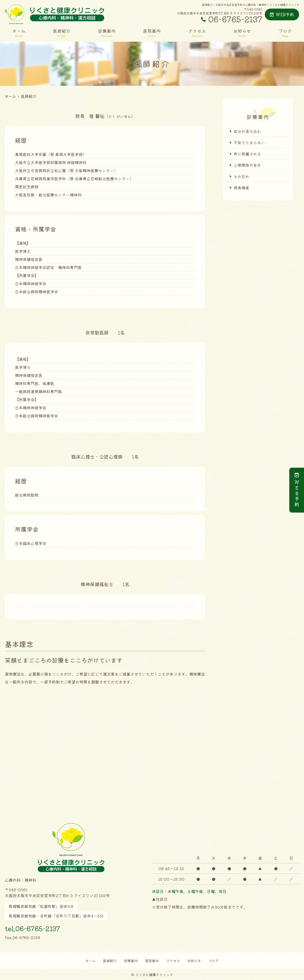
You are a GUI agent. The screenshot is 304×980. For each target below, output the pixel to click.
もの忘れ (241, 177)
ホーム (19, 33)
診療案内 (107, 33)
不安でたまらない (249, 143)
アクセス (197, 33)
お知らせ (242, 33)
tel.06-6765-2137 (40, 928)
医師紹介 (62, 33)
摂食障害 (241, 188)
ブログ (285, 33)
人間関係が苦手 (247, 166)
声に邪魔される (247, 154)
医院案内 (152, 33)
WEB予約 (282, 14)
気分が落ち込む (247, 131)
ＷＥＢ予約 (297, 490)
